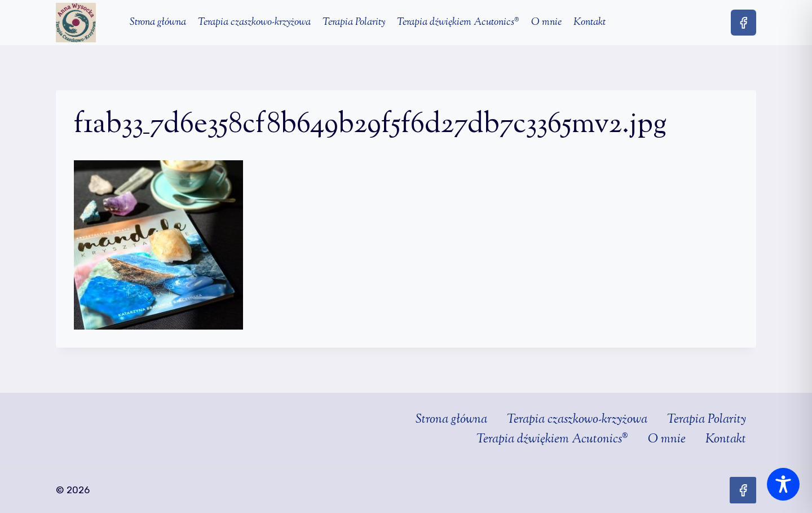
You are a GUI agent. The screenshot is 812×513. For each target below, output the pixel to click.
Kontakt (590, 23)
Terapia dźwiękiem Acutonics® (458, 23)
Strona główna (158, 23)
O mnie (546, 23)
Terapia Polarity (354, 23)
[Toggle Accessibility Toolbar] (783, 484)
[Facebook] (743, 22)
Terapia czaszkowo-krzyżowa (254, 23)
